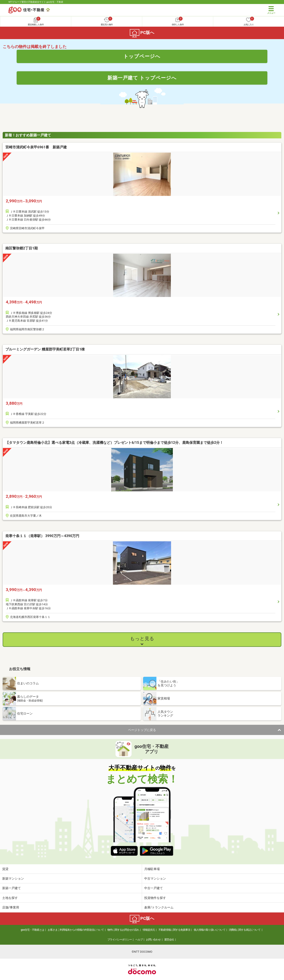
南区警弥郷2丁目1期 (22, 248)
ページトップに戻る (142, 730)
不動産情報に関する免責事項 (174, 930)
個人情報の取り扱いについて (210, 930)
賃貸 (5, 869)
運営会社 (169, 940)
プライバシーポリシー (120, 940)
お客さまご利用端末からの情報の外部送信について (76, 930)
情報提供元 (149, 930)
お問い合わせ (153, 940)
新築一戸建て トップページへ (142, 78)
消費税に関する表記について (245, 930)
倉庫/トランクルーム (159, 907)
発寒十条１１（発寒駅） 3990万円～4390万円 (42, 536)
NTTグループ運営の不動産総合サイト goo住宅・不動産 (36, 2)
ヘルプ (139, 940)
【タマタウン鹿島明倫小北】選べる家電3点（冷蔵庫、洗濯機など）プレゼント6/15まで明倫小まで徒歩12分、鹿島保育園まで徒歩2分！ (114, 443)
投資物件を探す (155, 898)
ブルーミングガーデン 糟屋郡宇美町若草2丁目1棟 (45, 349)
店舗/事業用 (11, 907)
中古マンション (155, 878)
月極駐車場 (152, 869)
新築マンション (13, 878)
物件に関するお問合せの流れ (123, 930)
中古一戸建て (154, 888)
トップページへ (142, 56)
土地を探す (10, 898)
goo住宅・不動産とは (33, 930)
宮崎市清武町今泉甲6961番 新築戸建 (36, 147)
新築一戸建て (12, 888)
